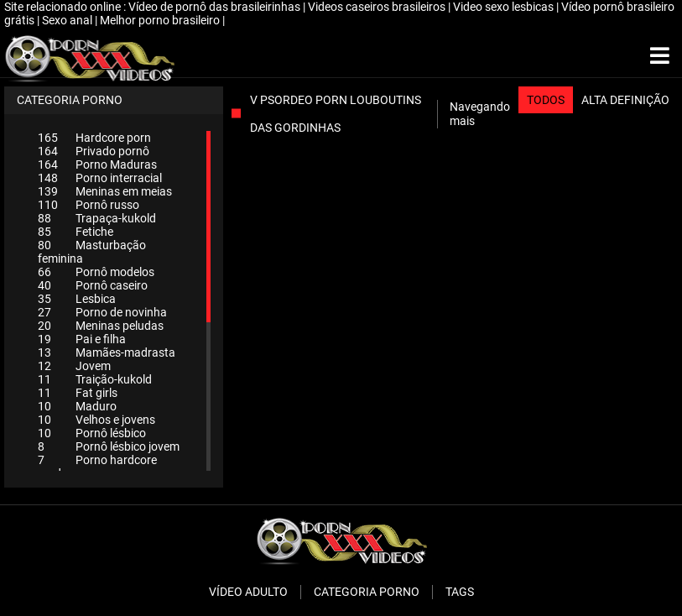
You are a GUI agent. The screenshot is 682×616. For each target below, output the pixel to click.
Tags (460, 592)
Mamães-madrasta (107, 352)
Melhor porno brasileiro (161, 20)
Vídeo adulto (248, 592)
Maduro (77, 406)
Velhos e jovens (96, 420)
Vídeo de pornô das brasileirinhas (216, 7)
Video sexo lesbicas (505, 7)
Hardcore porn (94, 138)
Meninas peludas (101, 326)
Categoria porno (367, 592)
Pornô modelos (96, 272)
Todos (546, 100)
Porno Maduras (97, 164)
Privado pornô (94, 151)
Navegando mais (480, 114)
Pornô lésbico (92, 433)
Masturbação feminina (92, 252)
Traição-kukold (95, 379)
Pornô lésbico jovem (109, 446)
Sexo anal (68, 20)
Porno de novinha (102, 312)
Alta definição (625, 100)
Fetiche (75, 232)
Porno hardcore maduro (97, 467)
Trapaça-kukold (97, 218)
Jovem (74, 366)
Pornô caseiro (93, 285)
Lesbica (77, 299)
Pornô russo (89, 205)
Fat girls (78, 393)
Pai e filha (82, 339)
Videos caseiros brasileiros (378, 7)
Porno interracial (100, 178)
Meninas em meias (105, 191)
